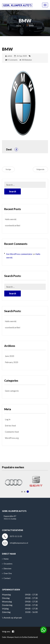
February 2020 (12, 362)
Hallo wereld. (11, 219)
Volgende (40, 169)
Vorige (8, 169)
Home (19, 26)
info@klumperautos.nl (19, 543)
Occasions (8, 564)
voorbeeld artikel (13, 225)
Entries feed (10, 426)
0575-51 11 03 (16, 536)
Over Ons (8, 573)
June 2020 (10, 356)
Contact (7, 578)
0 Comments (12, 60)
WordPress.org (12, 438)
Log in (8, 419)
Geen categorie (12, 391)
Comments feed (12, 432)
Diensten (7, 568)
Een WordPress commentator (19, 254)
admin (10, 56)
